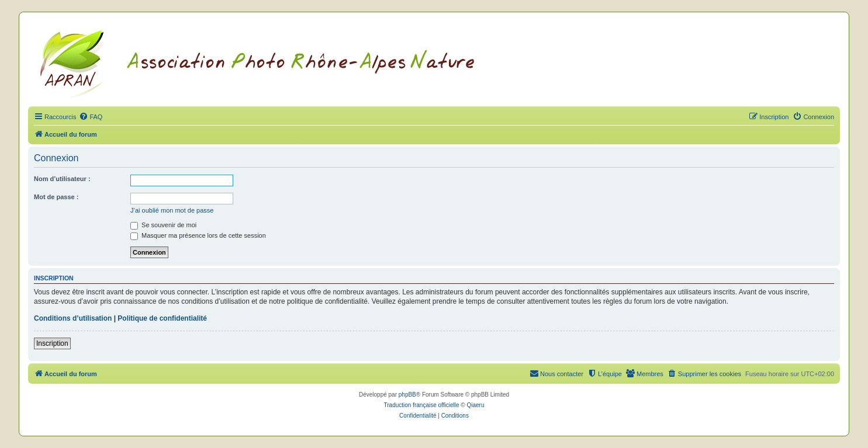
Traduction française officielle (422, 405)
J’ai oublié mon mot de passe (172, 210)
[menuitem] (91, 117)
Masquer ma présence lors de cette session (198, 235)
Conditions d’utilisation (73, 318)
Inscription (52, 343)
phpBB (407, 395)
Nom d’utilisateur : (62, 179)
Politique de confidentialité (162, 318)
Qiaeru (475, 405)
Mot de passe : (56, 197)
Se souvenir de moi (163, 225)
